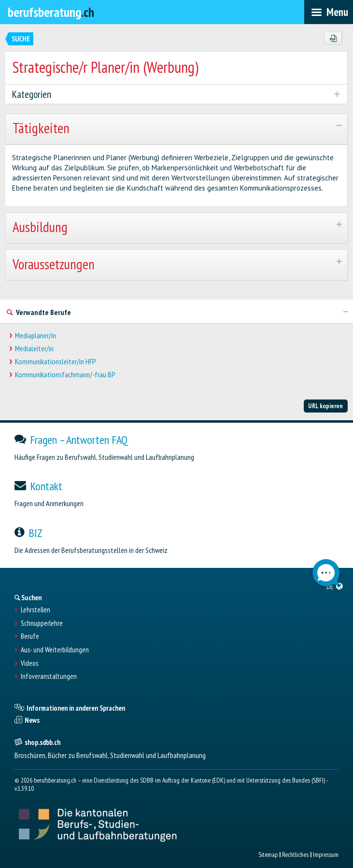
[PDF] (333, 39)
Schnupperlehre (42, 623)
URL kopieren (325, 406)
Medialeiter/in (34, 349)
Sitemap (268, 854)
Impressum (326, 854)
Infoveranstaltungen (49, 676)
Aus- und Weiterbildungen (55, 650)
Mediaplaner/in (35, 336)
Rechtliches (295, 854)
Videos (29, 663)
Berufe (30, 636)
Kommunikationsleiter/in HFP (56, 362)
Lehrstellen (35, 610)
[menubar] (329, 12)
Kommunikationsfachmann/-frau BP (65, 375)
